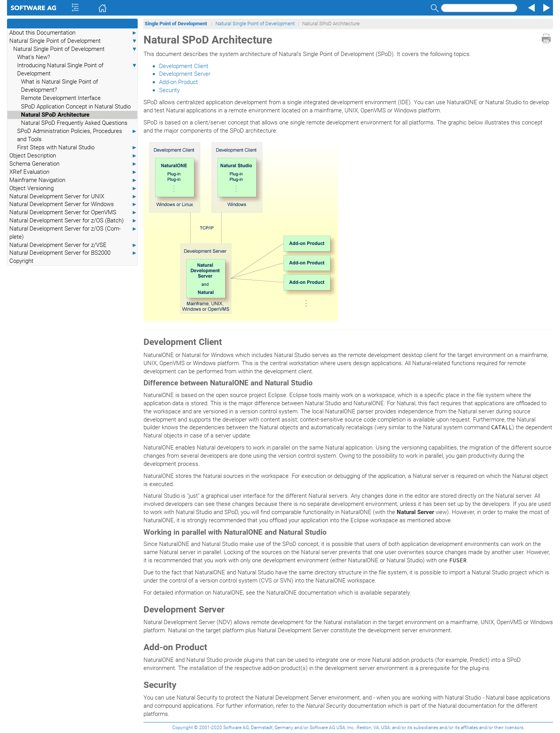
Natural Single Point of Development (73, 41)
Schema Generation (73, 164)
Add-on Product (178, 82)
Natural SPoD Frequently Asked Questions (74, 123)
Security (169, 90)
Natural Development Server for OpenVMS (73, 213)
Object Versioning (73, 188)
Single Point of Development (176, 24)
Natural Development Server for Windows (73, 204)
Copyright (21, 261)
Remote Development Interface (61, 98)
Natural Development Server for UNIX (73, 197)
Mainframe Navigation (73, 180)
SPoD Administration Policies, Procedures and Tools (77, 135)
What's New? (34, 57)
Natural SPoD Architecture (55, 115)
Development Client (184, 66)
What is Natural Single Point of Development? (59, 86)
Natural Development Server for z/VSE (73, 245)
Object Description (73, 156)
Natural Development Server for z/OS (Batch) (73, 221)
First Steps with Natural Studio (77, 148)
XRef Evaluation (73, 172)
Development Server (185, 74)
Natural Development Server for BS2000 (73, 253)
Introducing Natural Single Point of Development (77, 69)
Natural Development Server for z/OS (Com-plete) (73, 233)
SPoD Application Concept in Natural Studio (76, 107)
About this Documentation (73, 33)
